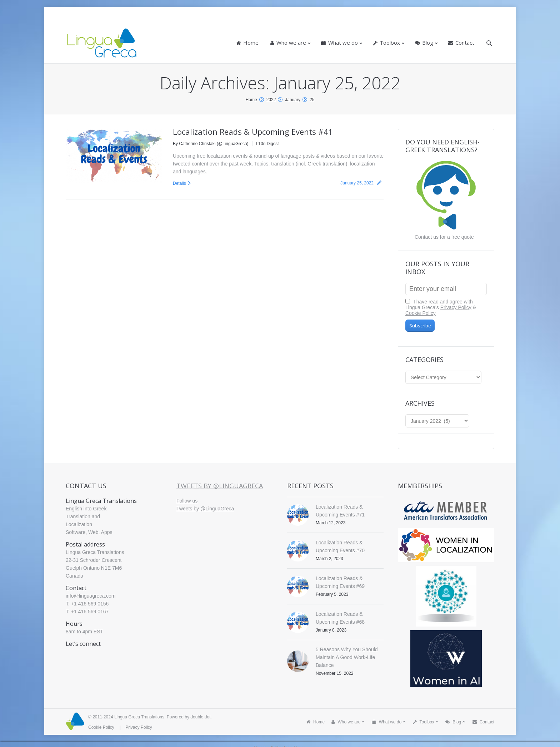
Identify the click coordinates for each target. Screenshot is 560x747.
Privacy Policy (456, 307)
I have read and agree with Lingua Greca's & (441, 307)
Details (179, 183)
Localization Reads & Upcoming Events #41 (253, 132)
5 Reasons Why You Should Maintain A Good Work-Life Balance (347, 657)
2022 (271, 100)
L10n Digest (267, 144)
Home (251, 100)
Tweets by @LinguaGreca (220, 486)
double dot (200, 717)
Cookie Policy (421, 313)
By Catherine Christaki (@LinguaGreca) (211, 144)
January (293, 100)
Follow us (187, 501)
